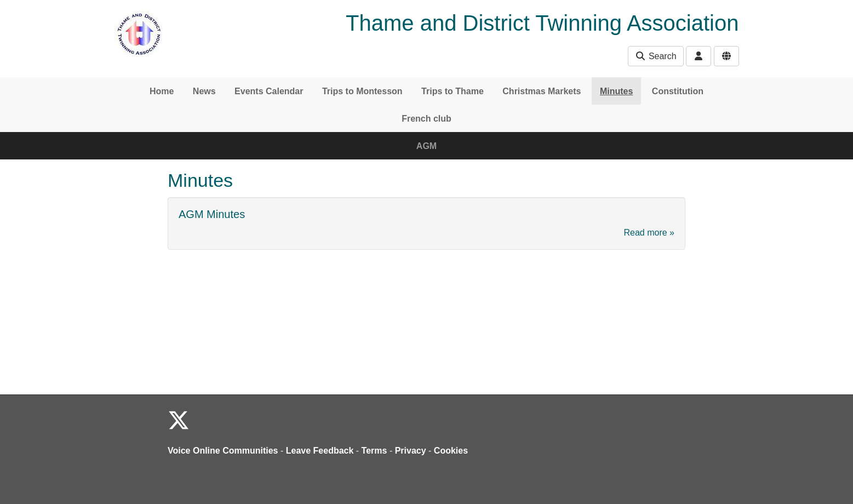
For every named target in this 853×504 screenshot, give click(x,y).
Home (162, 91)
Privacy (411, 451)
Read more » (649, 233)
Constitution (678, 91)
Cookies (451, 451)
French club (426, 119)
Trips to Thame (453, 91)
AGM (426, 146)
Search (656, 56)
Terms (374, 451)
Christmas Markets (542, 91)
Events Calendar (269, 91)
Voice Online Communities (223, 451)
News (204, 91)
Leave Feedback (320, 451)
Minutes (616, 91)
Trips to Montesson (362, 91)
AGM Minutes (212, 214)
